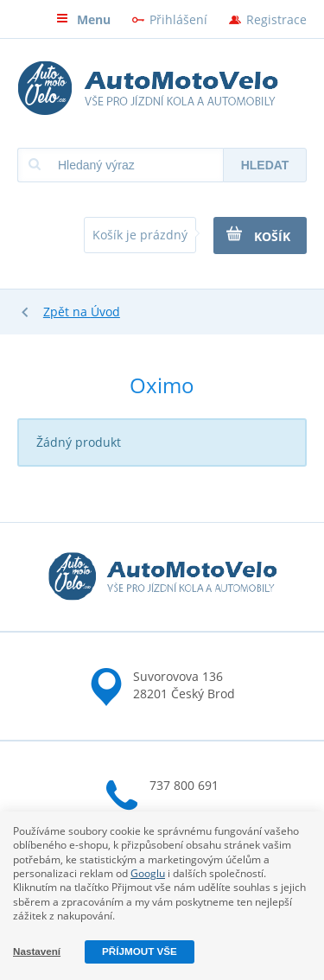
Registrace (276, 19)
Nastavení (37, 951)
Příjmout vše (140, 951)
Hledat (265, 165)
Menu (83, 19)
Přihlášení (178, 19)
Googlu (148, 873)
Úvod (105, 312)
